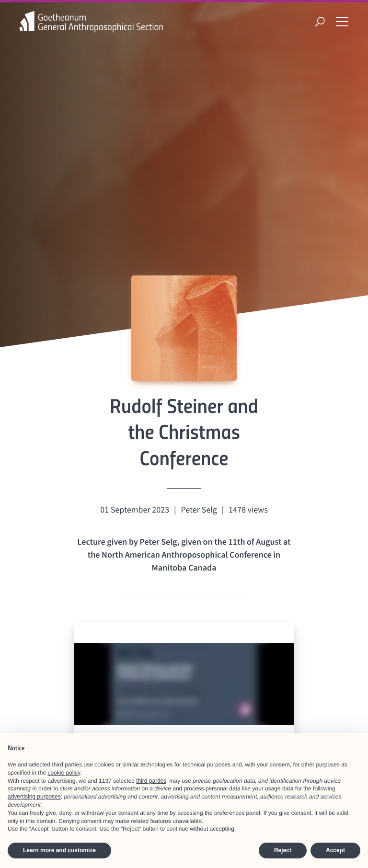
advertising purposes (34, 797)
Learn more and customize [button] (59, 850)
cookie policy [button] (64, 773)
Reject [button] (283, 850)
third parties (151, 781)
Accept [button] (335, 850)
